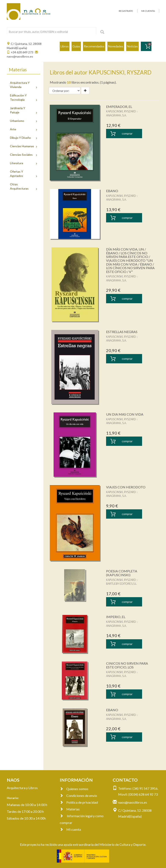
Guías (76, 46)
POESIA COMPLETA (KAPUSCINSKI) (122, 573)
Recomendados (94, 46)
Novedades (116, 46)
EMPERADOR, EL (119, 107)
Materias (70, 809)
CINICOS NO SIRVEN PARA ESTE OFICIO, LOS (127, 665)
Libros (65, 46)
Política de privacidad (79, 802)
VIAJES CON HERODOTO (126, 487)
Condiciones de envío (78, 796)
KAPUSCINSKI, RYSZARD (121, 111)
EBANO (112, 191)
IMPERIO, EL (116, 617)
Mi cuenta (70, 829)
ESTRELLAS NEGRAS (122, 332)
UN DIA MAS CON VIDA (125, 414)
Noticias (132, 46)
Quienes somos (74, 789)
